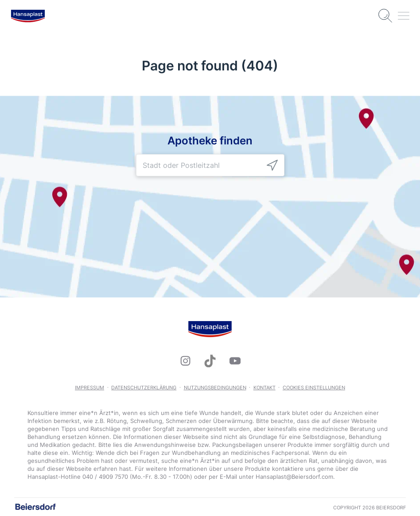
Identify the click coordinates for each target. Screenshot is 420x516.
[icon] (272, 165)
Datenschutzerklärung (144, 388)
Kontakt (264, 388)
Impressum (89, 388)
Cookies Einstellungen (314, 388)
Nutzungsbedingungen (215, 388)
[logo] (28, 16)
